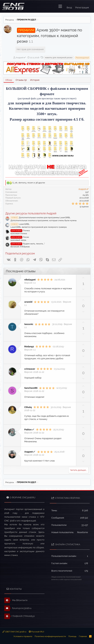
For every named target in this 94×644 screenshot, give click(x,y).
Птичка (20, 230)
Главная (83, 636)
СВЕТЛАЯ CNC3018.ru (14, 632)
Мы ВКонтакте (16, 600)
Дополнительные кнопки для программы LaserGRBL (40, 217)
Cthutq (28, 407)
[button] (60, 6)
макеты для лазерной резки (59, 58)
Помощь (72, 636)
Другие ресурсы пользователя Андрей (31, 213)
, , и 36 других (29, 183)
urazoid (28, 302)
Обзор (9, 80)
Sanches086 (31, 388)
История (35, 80)
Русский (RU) (36, 632)
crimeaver (30, 369)
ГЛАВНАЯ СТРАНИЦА (19, 616)
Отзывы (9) (21, 80)
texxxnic (29, 324)
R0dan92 (29, 347)
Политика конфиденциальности (50, 636)
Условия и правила (23, 636)
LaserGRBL (20, 224)
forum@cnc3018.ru (18, 608)
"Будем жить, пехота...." (28, 244)
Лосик (20, 237)
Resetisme (83, 532)
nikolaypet (30, 280)
